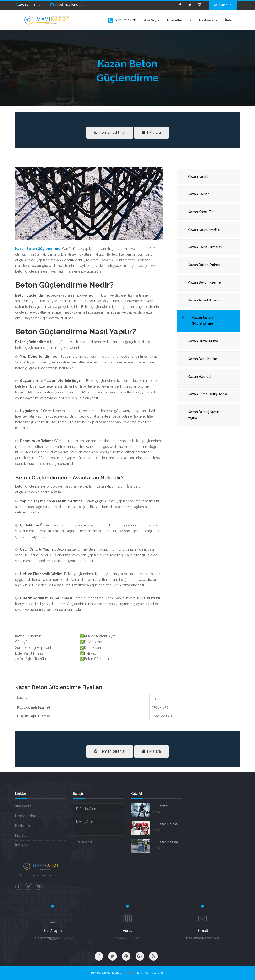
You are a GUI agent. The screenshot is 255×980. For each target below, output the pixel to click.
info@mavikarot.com (69, 5)
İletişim (231, 20)
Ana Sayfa (152, 20)
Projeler (21, 836)
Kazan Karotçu (200, 194)
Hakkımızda (208, 20)
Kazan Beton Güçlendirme (202, 321)
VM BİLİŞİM (129, 973)
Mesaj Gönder (85, 842)
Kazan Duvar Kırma (203, 341)
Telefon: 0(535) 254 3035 (53, 938)
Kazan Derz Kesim (203, 359)
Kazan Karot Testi (202, 212)
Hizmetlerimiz (179, 20)
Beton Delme (168, 824)
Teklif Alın (223, 5)
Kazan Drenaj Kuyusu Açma (205, 415)
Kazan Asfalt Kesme (204, 300)
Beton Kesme (168, 842)
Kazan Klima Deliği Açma (208, 394)
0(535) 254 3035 (30, 5)
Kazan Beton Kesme (204, 282)
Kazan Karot (198, 176)
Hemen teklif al (110, 132)
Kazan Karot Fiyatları (205, 229)
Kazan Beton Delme (204, 265)
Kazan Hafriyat (200, 377)
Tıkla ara (151, 132)
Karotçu (163, 806)
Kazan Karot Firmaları (205, 247)
